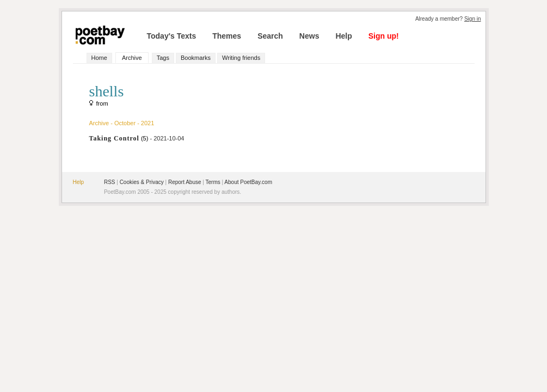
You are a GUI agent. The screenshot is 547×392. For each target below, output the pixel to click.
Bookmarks (196, 58)
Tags (163, 58)
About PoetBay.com (248, 182)
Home (99, 58)
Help (343, 36)
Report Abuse (185, 182)
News (309, 36)
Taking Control (114, 138)
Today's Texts (172, 36)
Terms (213, 182)
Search (270, 36)
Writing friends (241, 58)
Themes (227, 36)
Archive (132, 58)
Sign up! (384, 36)
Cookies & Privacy (142, 182)
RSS (110, 182)
